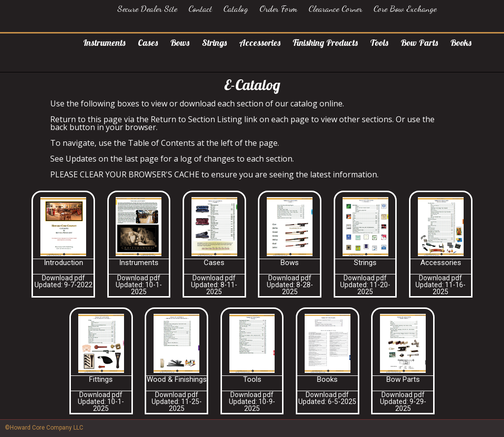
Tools (379, 43)
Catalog (236, 8)
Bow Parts (419, 43)
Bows (180, 43)
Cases (148, 43)
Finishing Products (325, 43)
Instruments (104, 43)
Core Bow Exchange (405, 8)
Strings (214, 43)
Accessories (260, 43)
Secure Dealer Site (147, 8)
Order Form (278, 8)
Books (461, 43)
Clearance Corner (335, 8)
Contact (200, 8)
